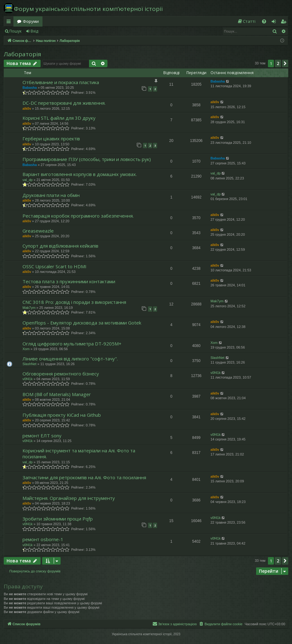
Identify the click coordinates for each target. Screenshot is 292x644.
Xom (26, 349)
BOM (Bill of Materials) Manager (57, 394)
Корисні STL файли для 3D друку (59, 118)
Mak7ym (29, 308)
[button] (285, 63)
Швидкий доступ (10, 23)
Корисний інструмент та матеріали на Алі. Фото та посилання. (79, 453)
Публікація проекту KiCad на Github (62, 415)
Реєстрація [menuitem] (285, 23)
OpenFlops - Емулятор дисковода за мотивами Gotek (82, 323)
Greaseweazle (38, 231)
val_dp (27, 180)
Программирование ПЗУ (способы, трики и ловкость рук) (87, 159)
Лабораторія (22, 54)
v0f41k (27, 379)
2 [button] (278, 63)
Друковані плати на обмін (51, 195)
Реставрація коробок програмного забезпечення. (78, 216)
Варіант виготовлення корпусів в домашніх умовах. (80, 174)
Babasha (30, 88)
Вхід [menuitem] (276, 23)
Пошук (15, 31)
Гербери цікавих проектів (51, 138)
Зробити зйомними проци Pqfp (58, 519)
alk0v (27, 108)
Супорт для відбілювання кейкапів (60, 246)
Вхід (34, 31)
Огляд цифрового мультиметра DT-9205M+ (72, 344)
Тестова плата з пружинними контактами (69, 281)
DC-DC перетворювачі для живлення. (64, 103)
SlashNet (30, 364)
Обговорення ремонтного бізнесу (61, 374)
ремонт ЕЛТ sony (42, 435)
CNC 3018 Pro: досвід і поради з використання (74, 302)
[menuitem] (246, 21)
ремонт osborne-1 (43, 539)
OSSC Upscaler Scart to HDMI (54, 266)
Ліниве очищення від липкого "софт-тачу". (70, 359)
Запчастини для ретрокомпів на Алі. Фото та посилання (84, 477)
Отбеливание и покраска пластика (61, 82)
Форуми (31, 21)
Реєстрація (57, 31)
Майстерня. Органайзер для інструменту (69, 498)
